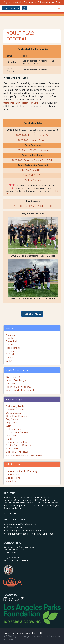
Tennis (10, 357)
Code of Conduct (33, 180)
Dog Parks (12, 423)
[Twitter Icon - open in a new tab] (12, 599)
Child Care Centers (16, 416)
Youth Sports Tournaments (20, 390)
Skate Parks (12, 448)
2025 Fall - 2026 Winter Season (33, 150)
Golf (8, 426)
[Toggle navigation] (59, 8)
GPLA (9, 361)
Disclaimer (9, 633)
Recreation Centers (17, 442)
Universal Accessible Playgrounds (24, 455)
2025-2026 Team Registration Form (33, 135)
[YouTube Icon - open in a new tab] (18, 599)
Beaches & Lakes (15, 410)
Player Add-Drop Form (33, 175)
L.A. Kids (11, 384)
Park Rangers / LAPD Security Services (26, 530)
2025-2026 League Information (33, 140)
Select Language (11, 8)
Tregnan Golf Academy (19, 387)
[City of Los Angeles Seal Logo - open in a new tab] (32, 568)
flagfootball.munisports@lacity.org (21, 103)
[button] (32, 314)
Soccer (10, 351)
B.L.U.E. (10, 345)
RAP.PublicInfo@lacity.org (16, 560)
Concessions (13, 478)
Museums (11, 435)
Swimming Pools (15, 406)
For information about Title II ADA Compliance (30, 534)
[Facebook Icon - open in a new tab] (6, 599)
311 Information (14, 527)
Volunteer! (12, 481)
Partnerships (13, 474)
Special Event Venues (18, 452)
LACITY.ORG (39, 633)
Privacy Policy (23, 633)
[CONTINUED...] (11, 513)
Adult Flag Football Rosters (33, 170)
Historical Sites (14, 429)
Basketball (11, 341)
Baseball (10, 338)
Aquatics (11, 335)
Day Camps (12, 419)
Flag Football (13, 348)
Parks (9, 439)
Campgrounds (14, 413)
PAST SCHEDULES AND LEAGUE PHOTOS (33, 206)
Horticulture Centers (17, 432)
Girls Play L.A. (13, 377)
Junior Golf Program (17, 380)
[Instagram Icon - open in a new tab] (23, 599)
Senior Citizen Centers (18, 445)
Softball (10, 354)
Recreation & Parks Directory (22, 471)
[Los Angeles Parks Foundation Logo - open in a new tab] (33, 614)
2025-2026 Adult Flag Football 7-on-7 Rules (33, 160)
